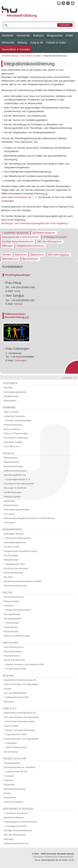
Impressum (21, 255)
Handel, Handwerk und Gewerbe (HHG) (25, 664)
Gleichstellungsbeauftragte (17, 509)
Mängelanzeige (11, 396)
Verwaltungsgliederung (15, 475)
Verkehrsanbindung (13, 425)
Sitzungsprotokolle (13, 618)
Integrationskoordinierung (30, 246)
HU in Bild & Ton (12, 446)
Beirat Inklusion (11, 631)
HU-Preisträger (11, 555)
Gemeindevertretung (14, 597)
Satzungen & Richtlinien (15, 488)
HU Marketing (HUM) (16, 669)
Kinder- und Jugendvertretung (20, 730)
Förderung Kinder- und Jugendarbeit (21, 739)
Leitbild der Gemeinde (14, 416)
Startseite (8, 35)
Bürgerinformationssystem (19, 538)
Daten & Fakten (11, 412)
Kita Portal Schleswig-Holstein (20, 721)
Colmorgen (20, 360)
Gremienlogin (12, 623)
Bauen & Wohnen (12, 429)
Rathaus (38, 35)
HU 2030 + (9, 577)
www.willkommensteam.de (16, 197)
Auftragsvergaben (12, 496)
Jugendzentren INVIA (16, 734)
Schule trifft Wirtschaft (14, 660)
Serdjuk (18, 304)
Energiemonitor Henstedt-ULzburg (20, 551)
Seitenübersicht (10, 259)
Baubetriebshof (11, 505)
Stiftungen (7, 246)
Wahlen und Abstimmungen (17, 636)
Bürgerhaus (9, 784)
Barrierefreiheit (30, 259)
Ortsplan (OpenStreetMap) (19, 420)
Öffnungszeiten (11, 458)
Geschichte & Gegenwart (16, 438)
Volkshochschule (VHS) (17, 697)
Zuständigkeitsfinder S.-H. (18, 479)
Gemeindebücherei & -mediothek (20, 767)
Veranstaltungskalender (15, 392)
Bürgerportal (55, 35)
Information (58, 255)
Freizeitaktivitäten (12, 763)
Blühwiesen (9, 702)
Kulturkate (9, 780)
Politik (69, 35)
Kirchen (7, 793)
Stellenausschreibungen (15, 471)
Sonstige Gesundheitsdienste (18, 241)
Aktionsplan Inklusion (14, 534)
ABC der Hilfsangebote (49, 241)
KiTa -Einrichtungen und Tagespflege (21, 717)
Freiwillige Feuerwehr (55, 237)
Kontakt (7, 255)
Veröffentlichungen (13, 492)
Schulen (8, 689)
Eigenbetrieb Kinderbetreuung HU (20, 680)
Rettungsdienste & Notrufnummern (20, 237)
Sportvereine (10, 797)
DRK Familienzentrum (17, 747)
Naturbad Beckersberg (15, 789)
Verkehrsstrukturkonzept (15, 585)
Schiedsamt (9, 522)
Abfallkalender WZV (16, 564)
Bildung (22, 42)
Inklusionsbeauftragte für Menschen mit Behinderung (29, 518)
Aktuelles (8, 387)
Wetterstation (10, 400)
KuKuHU (10, 776)
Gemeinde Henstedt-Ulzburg (60, 854)
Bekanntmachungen (13, 466)
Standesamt (9, 501)
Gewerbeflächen (12, 656)
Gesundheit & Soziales (16, 49)
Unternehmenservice (14, 647)
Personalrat (9, 514)
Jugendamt (11, 743)
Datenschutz (37, 255)
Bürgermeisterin (11, 462)
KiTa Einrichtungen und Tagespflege (21, 684)
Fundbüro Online (12, 547)
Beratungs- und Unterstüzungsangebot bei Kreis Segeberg (34, 223)
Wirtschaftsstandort (13, 651)
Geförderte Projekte (13, 442)
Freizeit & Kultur (56, 42)
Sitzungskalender (12, 614)
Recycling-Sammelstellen (16, 568)
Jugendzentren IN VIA (17, 771)
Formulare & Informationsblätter (19, 484)
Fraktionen (9, 605)
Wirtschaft (8, 42)
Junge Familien (11, 726)
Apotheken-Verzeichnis (16, 233)
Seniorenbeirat (11, 627)
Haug (17, 291)
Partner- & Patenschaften (16, 433)
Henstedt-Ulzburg (10, 56)
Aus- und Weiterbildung (15, 693)
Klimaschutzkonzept (13, 573)
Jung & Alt (36, 42)
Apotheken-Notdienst (44, 233)
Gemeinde (23, 35)
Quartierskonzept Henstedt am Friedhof (23, 581)
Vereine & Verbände (13, 802)
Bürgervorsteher (11, 601)
